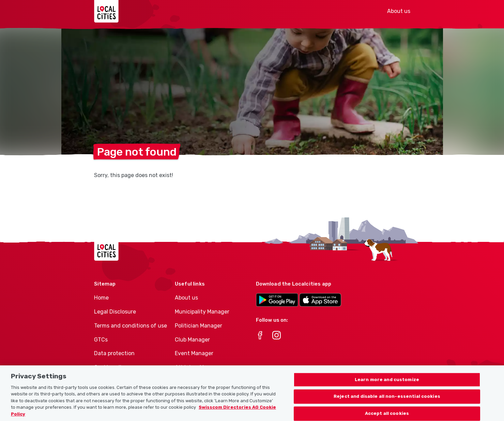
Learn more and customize (387, 382)
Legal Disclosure (115, 312)
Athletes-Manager (198, 367)
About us (399, 11)
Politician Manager (198, 326)
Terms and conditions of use (131, 326)
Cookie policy (111, 367)
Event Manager (194, 353)
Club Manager (192, 340)
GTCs (101, 340)
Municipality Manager (202, 312)
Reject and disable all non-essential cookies (387, 399)
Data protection (114, 353)
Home (101, 298)
